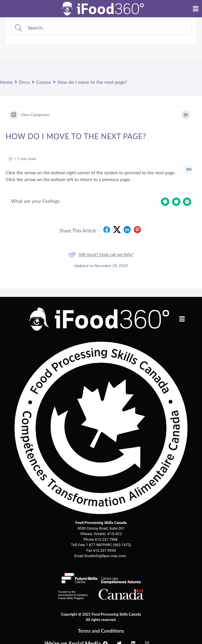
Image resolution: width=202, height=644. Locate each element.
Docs (24, 82)
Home (6, 82)
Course (44, 82)
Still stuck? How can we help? (101, 255)
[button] (182, 319)
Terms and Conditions (101, 631)
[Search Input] (106, 28)
